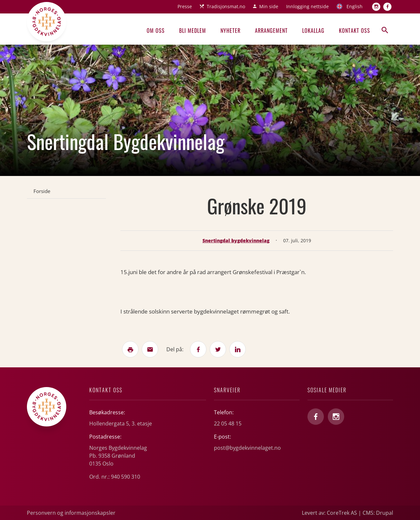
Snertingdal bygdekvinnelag (236, 240)
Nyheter (231, 31)
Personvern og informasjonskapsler (71, 513)
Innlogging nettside (307, 6)
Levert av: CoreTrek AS (329, 513)
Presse (185, 6)
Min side (269, 6)
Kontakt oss (355, 31)
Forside (42, 191)
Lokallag (313, 31)
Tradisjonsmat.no (226, 6)
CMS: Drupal (378, 513)
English (355, 6)
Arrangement (271, 31)
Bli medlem (193, 31)
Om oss (156, 31)
